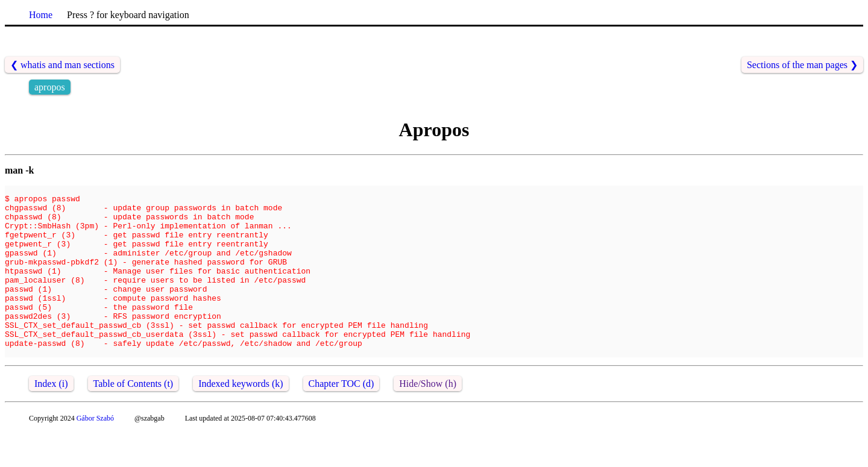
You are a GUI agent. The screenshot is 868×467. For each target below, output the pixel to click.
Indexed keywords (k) (241, 418)
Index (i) (51, 418)
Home (41, 15)
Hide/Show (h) (428, 418)
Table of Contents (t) (134, 418)
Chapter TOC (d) (341, 418)
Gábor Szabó (95, 453)
